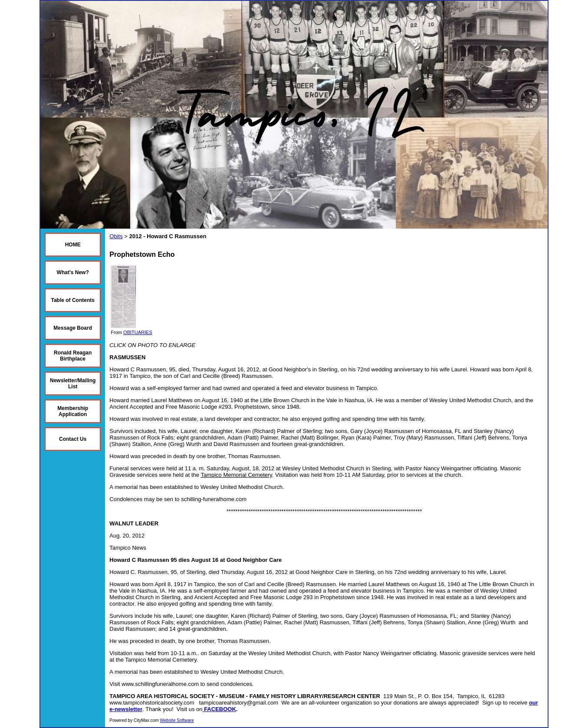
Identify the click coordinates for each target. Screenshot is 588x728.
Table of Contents (72, 300)
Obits (116, 236)
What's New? (73, 272)
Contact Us (73, 439)
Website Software (177, 720)
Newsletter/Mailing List (73, 384)
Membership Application (73, 411)
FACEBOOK (220, 709)
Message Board (73, 328)
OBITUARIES (138, 332)
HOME (73, 245)
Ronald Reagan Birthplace (73, 356)
